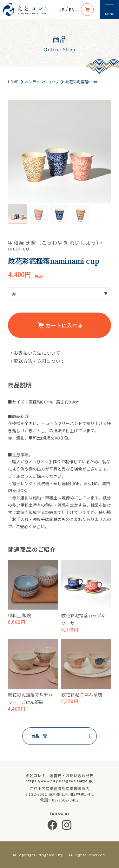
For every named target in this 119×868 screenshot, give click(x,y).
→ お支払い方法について (34, 353)
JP (62, 10)
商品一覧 (61, 736)
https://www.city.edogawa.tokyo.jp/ (60, 781)
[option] (60, 152)
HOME (13, 82)
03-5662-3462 (66, 800)
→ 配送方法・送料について (36, 361)
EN (72, 10)
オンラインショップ (42, 82)
